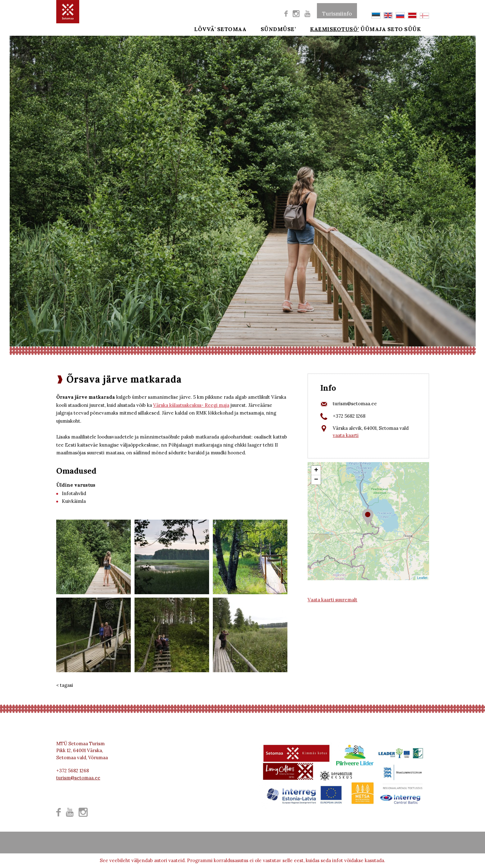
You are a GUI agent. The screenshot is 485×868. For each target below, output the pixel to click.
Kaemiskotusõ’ (326, 29)
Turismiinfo (337, 11)
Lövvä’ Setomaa (220, 29)
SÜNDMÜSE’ (274, 29)
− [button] (316, 480)
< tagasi (65, 685)
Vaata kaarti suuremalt (332, 600)
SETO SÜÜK (413, 29)
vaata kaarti (346, 435)
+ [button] (316, 471)
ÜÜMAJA (373, 29)
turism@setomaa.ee (355, 404)
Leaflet (422, 578)
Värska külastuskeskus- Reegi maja (191, 405)
